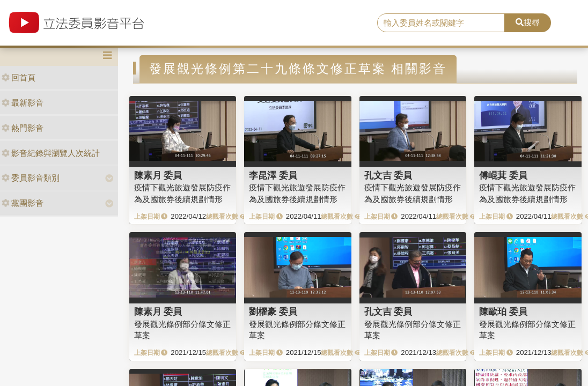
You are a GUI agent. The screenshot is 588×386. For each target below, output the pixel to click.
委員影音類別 (31, 178)
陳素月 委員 (158, 175)
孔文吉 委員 (388, 175)
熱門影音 (23, 128)
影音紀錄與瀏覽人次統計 (51, 153)
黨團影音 (23, 203)
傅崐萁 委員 (503, 175)
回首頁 (19, 77)
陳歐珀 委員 (503, 311)
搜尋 (528, 22)
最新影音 (23, 103)
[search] (441, 23)
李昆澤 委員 (273, 175)
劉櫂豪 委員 (273, 311)
